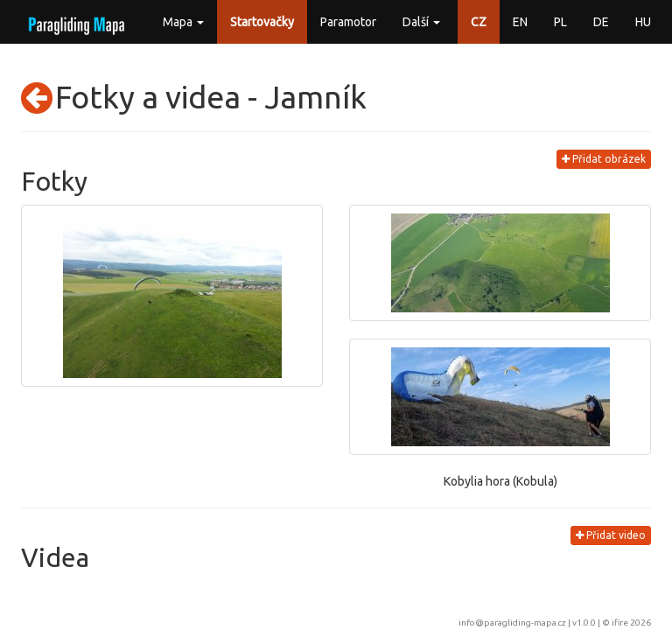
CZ (479, 22)
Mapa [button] (183, 22)
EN (520, 22)
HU (643, 22)
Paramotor (348, 22)
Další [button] (421, 22)
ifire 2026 (631, 623)
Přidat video (611, 535)
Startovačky (262, 22)
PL (560, 22)
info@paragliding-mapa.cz (512, 623)
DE (601, 22)
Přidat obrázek (604, 159)
